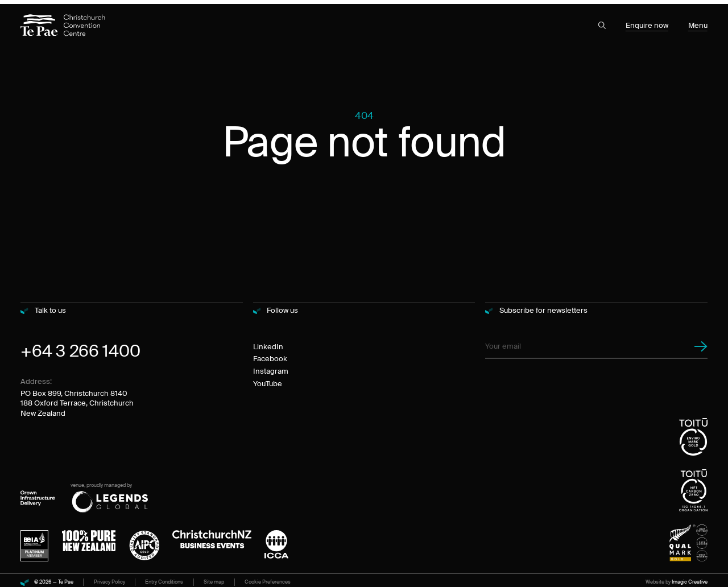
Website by (677, 578)
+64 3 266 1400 (80, 348)
